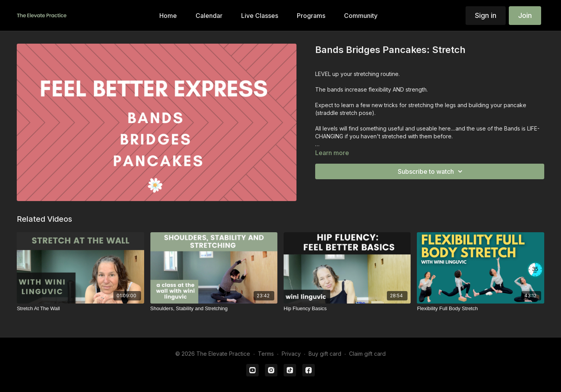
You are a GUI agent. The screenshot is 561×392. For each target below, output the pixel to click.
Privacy (291, 354)
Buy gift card (325, 354)
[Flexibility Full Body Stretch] (480, 309)
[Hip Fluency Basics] (347, 309)
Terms (266, 354)
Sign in (486, 15)
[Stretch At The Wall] (80, 309)
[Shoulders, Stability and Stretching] (214, 309)
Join (525, 15)
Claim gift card (367, 354)
